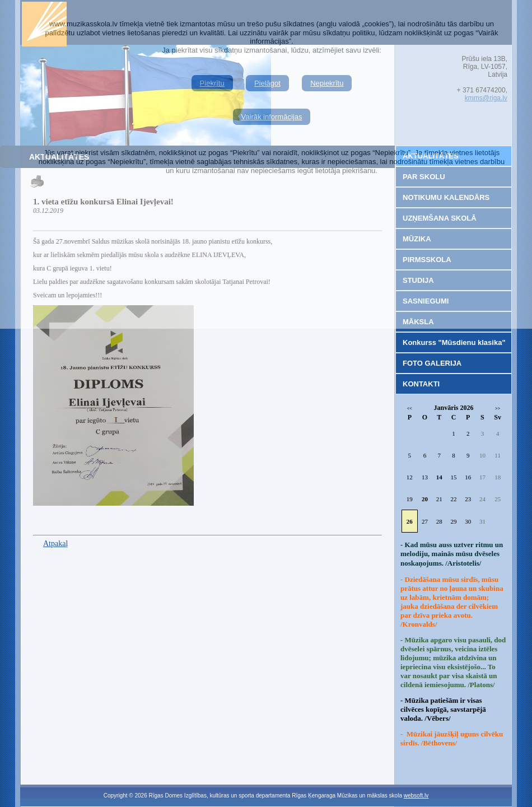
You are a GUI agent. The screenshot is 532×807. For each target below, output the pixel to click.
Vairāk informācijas (272, 117)
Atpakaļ (55, 544)
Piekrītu (212, 83)
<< (410, 409)
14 (439, 477)
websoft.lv (416, 796)
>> (498, 409)
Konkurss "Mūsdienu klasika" (454, 342)
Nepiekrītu (327, 83)
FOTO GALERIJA (432, 363)
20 (425, 499)
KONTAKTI (421, 384)
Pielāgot (267, 83)
